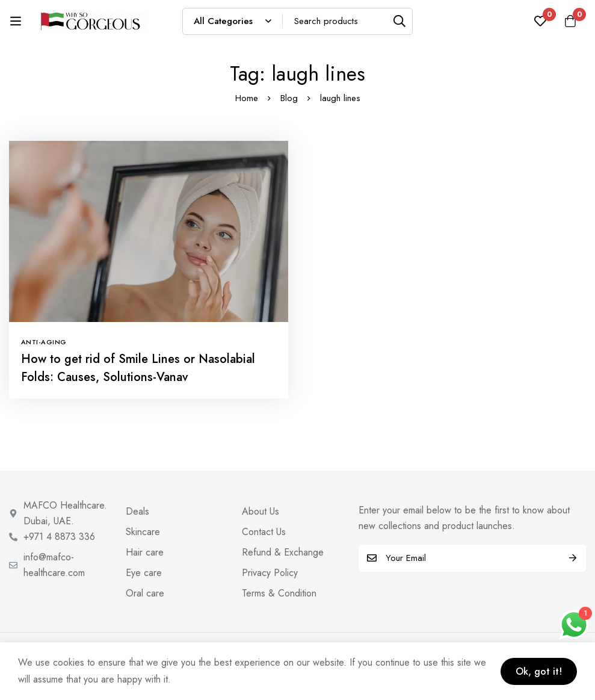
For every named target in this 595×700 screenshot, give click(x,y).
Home (247, 98)
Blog (289, 98)
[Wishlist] (540, 21)
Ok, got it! (539, 671)
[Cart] (570, 21)
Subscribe (572, 558)
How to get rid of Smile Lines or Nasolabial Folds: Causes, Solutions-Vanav (138, 368)
